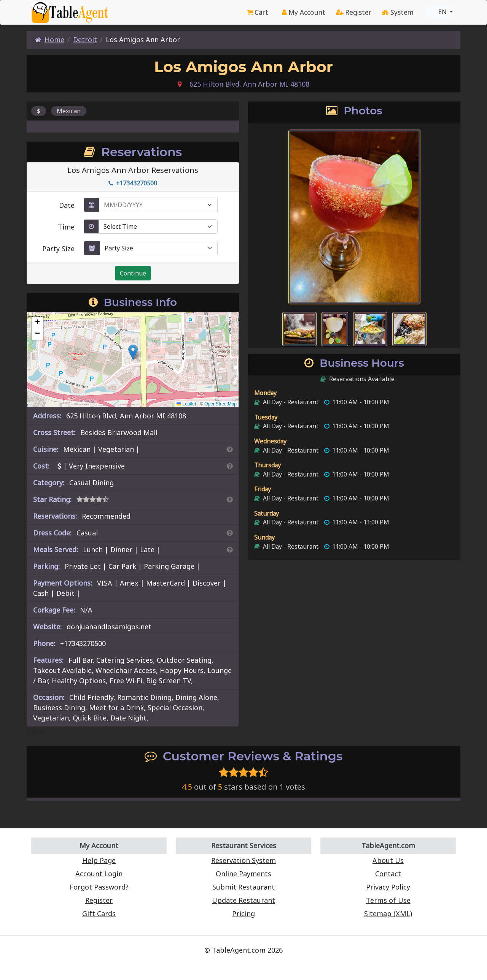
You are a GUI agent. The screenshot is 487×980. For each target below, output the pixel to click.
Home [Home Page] (50, 40)
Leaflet (186, 404)
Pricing (243, 914)
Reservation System (243, 860)
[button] (133, 352)
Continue (133, 273)
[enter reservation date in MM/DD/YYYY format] (158, 205)
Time (66, 227)
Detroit (85, 40)
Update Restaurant (243, 900)
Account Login (99, 874)
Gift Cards (99, 914)
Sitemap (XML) (388, 914)
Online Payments (243, 874)
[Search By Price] (230, 466)
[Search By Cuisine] (230, 449)
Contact (388, 874)
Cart (258, 12)
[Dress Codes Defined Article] (230, 533)
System (398, 12)
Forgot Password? (99, 887)
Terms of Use (388, 900)
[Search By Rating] (230, 499)
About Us (388, 860)
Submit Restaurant (243, 887)
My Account (304, 12)
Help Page (99, 860)
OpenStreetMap (220, 404)
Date (67, 205)
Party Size (58, 249)
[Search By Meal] (230, 549)
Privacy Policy (388, 887)
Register (354, 12)
